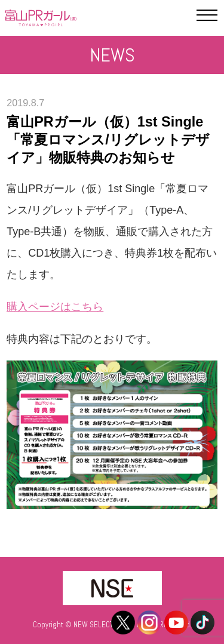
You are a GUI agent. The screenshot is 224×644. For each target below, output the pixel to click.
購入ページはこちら (55, 307)
